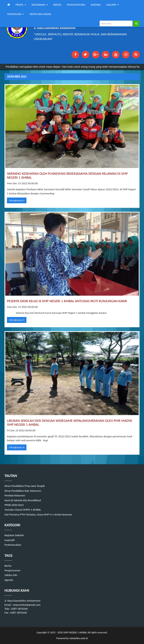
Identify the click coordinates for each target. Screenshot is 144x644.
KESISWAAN (40, 5)
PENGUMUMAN (76, 5)
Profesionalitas (13, 545)
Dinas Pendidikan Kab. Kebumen (23, 491)
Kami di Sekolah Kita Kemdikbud (23, 500)
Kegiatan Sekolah (14, 535)
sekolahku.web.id (79, 638)
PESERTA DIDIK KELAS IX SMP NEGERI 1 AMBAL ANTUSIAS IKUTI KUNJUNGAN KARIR (67, 301)
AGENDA (96, 5)
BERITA (57, 5)
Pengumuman (12, 570)
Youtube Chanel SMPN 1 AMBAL (23, 510)
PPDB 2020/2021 (14, 505)
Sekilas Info (11, 575)
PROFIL (21, 5)
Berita (8, 566)
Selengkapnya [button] (17, 200)
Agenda (9, 580)
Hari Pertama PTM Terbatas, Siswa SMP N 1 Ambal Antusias (38, 514)
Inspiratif (10, 540)
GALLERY (113, 5)
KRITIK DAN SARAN (40, 14)
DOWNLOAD (16, 14)
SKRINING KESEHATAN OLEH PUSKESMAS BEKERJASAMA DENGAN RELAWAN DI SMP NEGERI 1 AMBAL (67, 175)
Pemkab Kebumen (15, 495)
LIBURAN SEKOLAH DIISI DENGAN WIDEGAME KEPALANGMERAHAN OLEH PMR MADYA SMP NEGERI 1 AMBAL (69, 423)
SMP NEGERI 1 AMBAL (75, 633)
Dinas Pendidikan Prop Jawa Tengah (25, 486)
